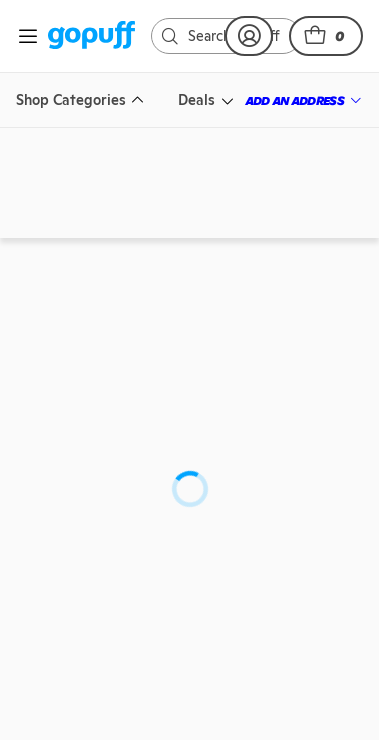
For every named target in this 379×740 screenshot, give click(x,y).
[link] (91, 36)
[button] (326, 36)
